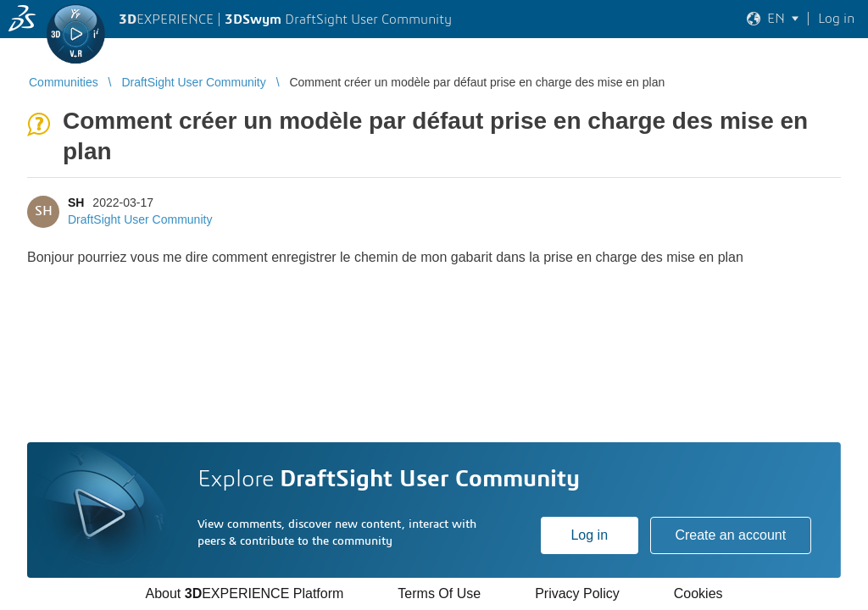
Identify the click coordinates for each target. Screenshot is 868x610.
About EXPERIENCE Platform (244, 593)
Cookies (698, 593)
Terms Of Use (439, 593)
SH (76, 202)
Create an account (730, 535)
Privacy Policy (577, 593)
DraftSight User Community (140, 219)
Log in (589, 535)
